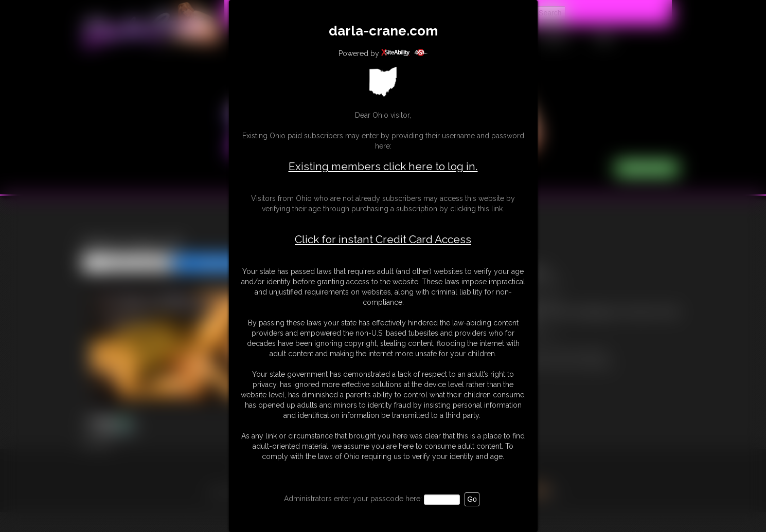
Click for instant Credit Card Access (383, 240)
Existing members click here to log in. (383, 166)
